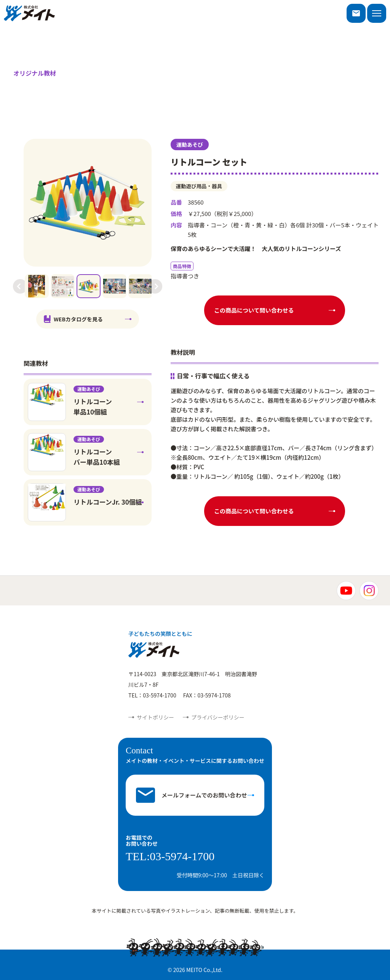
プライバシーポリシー (218, 717)
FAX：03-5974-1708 (207, 695)
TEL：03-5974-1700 (152, 695)
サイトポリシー (155, 717)
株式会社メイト (29, 13)
